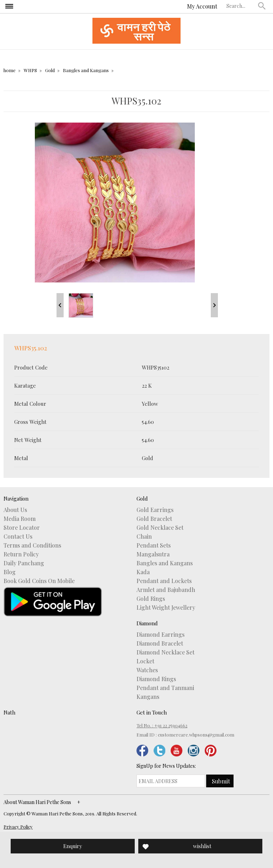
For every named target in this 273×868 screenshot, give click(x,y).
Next (214, 305)
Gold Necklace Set (160, 528)
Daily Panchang (24, 563)
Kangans (148, 697)
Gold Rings (151, 599)
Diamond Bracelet (160, 643)
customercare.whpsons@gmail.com (196, 735)
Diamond (147, 623)
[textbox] (241, 6)
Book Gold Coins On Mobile (39, 581)
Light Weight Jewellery (166, 608)
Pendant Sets (154, 545)
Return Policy (21, 554)
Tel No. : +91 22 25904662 (162, 725)
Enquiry (73, 846)
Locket (145, 661)
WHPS (30, 70)
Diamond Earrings (160, 635)
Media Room (20, 519)
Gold (50, 70)
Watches (147, 670)
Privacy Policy (18, 827)
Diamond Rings (156, 679)
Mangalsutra (153, 554)
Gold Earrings (155, 510)
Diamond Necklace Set (165, 652)
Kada (143, 572)
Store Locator (22, 528)
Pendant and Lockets (164, 581)
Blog (10, 572)
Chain (144, 537)
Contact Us (18, 537)
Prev (60, 305)
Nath (9, 712)
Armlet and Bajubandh (166, 590)
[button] (262, 6)
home (10, 70)
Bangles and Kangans (86, 70)
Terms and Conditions (32, 545)
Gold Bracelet (154, 519)
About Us (15, 510)
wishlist (202, 846)
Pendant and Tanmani (165, 688)
